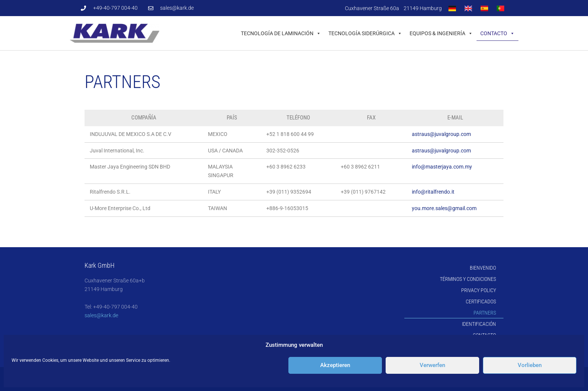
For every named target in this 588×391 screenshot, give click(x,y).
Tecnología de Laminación (281, 33)
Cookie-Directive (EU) (471, 346)
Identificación (479, 324)
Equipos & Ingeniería (441, 33)
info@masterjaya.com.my (442, 167)
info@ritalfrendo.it (433, 192)
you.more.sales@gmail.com (444, 208)
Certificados (481, 301)
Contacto (497, 33)
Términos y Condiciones (468, 279)
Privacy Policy (479, 290)
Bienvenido (483, 268)
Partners (485, 313)
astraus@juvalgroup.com (441, 134)
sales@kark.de (101, 315)
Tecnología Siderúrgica (365, 33)
